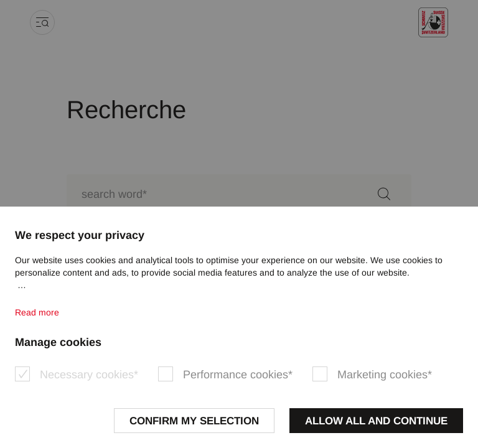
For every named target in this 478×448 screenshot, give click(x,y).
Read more (37, 312)
